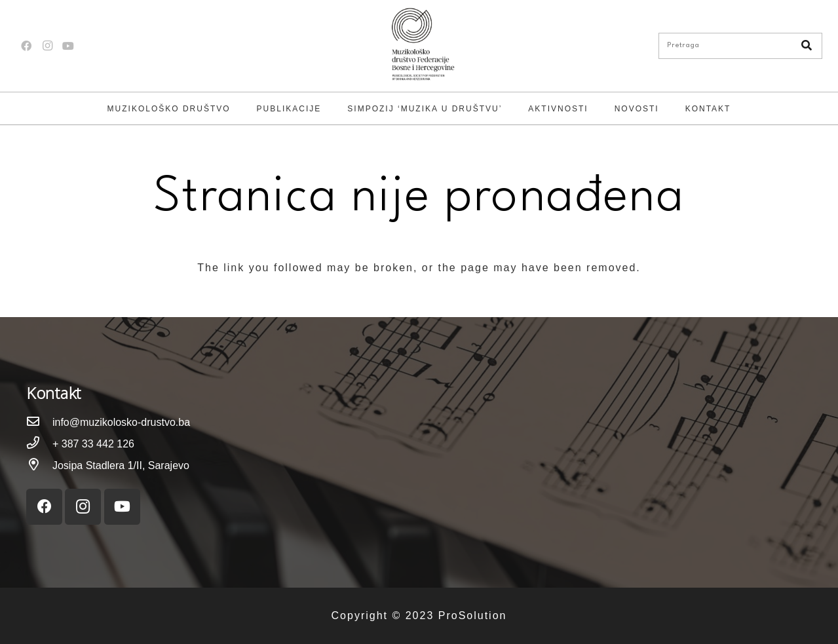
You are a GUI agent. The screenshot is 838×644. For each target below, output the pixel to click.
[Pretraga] (740, 46)
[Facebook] (26, 46)
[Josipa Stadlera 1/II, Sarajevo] (39, 465)
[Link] (419, 46)
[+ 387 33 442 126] (39, 444)
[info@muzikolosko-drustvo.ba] (39, 422)
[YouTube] (68, 46)
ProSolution (473, 616)
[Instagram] (47, 46)
